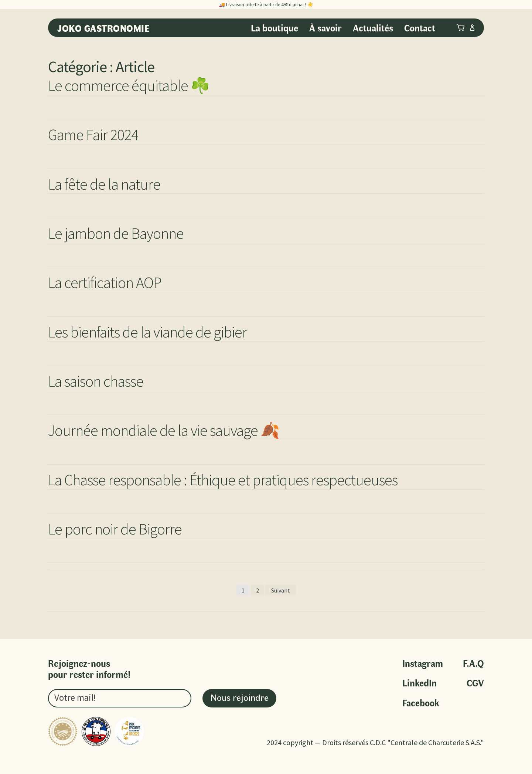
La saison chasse (96, 381)
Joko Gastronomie (103, 28)
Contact (420, 28)
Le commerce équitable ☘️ (129, 85)
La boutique (274, 28)
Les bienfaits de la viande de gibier (147, 332)
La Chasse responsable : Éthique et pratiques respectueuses (223, 480)
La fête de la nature (104, 184)
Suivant (281, 590)
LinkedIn (420, 683)
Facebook (421, 703)
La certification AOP (105, 282)
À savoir (325, 28)
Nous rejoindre (240, 697)
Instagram (423, 663)
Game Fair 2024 (93, 135)
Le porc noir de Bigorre (115, 529)
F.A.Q (473, 663)
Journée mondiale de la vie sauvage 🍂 (164, 430)
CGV (475, 683)
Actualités (373, 28)
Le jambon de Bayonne (116, 233)
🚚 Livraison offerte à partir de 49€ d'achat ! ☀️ (266, 5)
